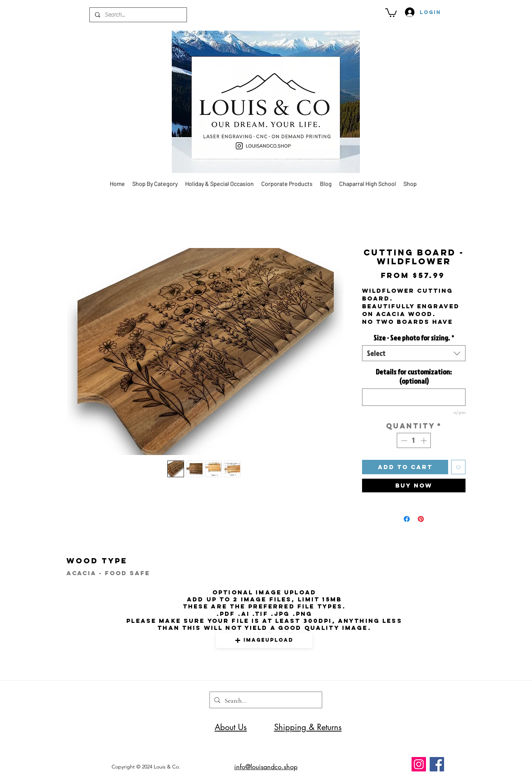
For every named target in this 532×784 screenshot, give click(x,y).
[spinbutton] (414, 441)
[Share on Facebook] (407, 519)
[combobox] (414, 353)
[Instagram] (419, 764)
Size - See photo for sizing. (414, 338)
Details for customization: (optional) (414, 376)
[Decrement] (403, 441)
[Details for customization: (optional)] (414, 397)
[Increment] (424, 441)
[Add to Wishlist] (458, 467)
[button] (391, 12)
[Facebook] (437, 764)
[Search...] (138, 15)
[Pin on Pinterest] (421, 519)
